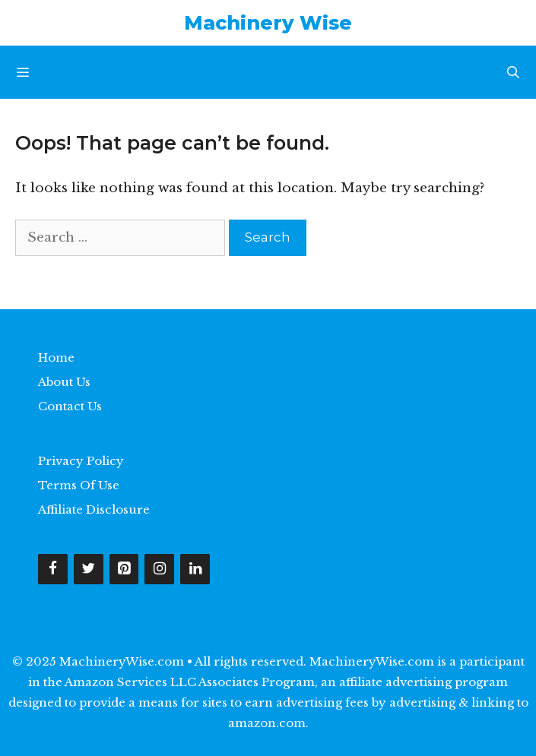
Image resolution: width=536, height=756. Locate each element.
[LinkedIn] (195, 569)
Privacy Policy (81, 461)
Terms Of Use (79, 485)
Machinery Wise (268, 23)
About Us (64, 382)
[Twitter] (89, 569)
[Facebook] (53, 569)
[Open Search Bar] (513, 72)
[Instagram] (159, 569)
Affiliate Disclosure (94, 509)
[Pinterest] (124, 569)
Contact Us (70, 406)
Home (56, 357)
